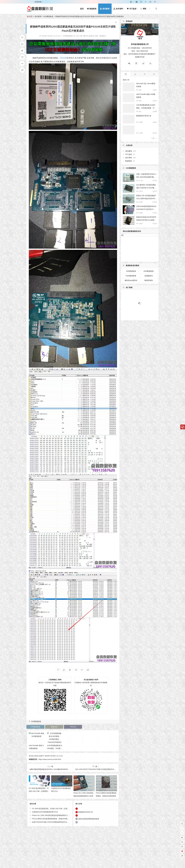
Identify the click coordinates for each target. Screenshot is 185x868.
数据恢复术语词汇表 (144, 116)
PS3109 (63, 58)
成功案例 (38, 16)
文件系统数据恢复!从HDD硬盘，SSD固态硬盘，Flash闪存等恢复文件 (146, 108)
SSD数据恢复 (48, 16)
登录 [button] (30, 2)
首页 (31, 16)
